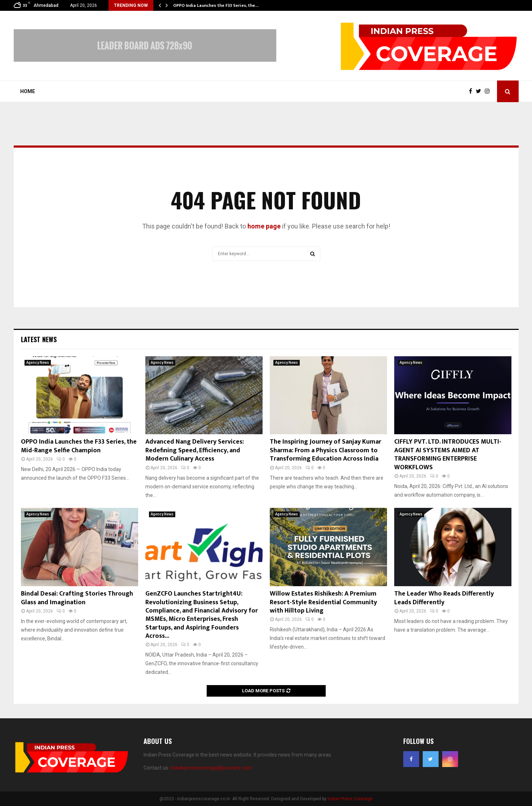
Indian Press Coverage (350, 799)
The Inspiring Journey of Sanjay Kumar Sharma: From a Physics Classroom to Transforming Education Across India (326, 450)
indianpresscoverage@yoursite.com (211, 768)
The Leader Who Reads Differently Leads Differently (444, 598)
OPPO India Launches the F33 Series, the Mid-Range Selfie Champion (79, 446)
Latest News (39, 339)
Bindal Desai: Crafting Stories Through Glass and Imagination (77, 598)
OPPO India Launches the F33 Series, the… (216, 5)
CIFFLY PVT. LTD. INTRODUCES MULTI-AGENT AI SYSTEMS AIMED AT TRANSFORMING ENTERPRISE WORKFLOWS (448, 454)
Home (28, 91)
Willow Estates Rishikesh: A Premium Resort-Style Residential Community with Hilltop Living (323, 602)
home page (264, 226)
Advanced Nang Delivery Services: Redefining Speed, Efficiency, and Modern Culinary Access (195, 450)
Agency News (38, 363)
